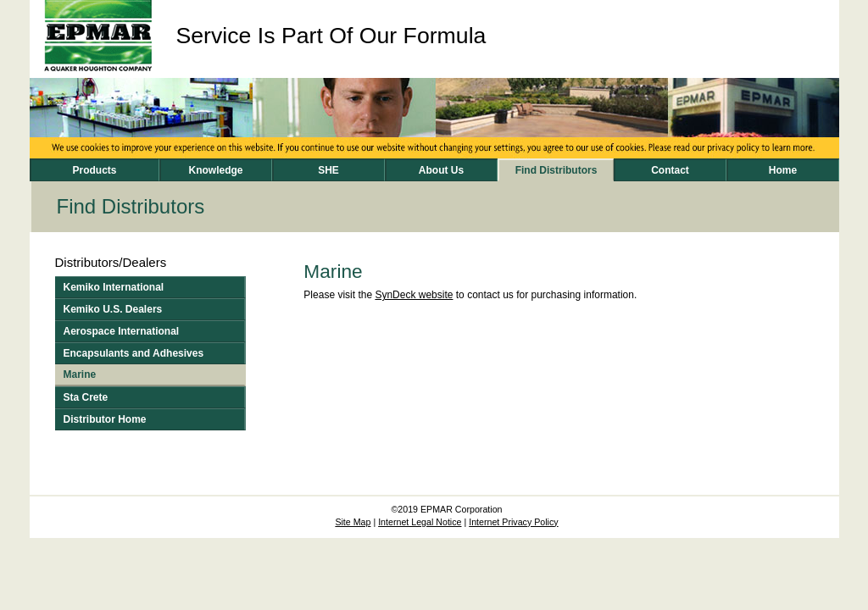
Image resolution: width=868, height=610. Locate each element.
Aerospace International (122, 331)
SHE (328, 170)
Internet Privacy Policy (513, 522)
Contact (670, 170)
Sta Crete (86, 397)
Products (94, 170)
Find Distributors (556, 170)
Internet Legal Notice (420, 522)
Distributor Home (105, 419)
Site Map (353, 522)
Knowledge (215, 170)
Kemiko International (114, 287)
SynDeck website (414, 295)
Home (783, 170)
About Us (441, 170)
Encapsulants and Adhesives (134, 353)
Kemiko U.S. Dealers (113, 309)
